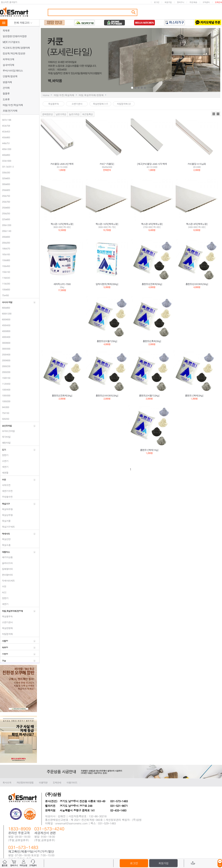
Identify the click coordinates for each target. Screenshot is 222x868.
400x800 (5, 155)
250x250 (5, 213)
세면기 (4, 467)
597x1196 (6, 120)
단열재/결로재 (10, 76)
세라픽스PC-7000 (62, 284)
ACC (3, 592)
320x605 (5, 178)
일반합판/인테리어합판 (15, 36)
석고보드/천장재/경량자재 (16, 48)
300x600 (5, 184)
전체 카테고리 (23, 23)
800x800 (5, 308)
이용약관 (43, 782)
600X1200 (6, 313)
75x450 (4, 295)
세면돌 (4, 473)
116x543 (5, 278)
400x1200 (6, 149)
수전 (3, 586)
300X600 (5, 343)
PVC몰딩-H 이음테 (197, 164)
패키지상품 (6, 557)
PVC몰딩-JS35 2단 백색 (62, 164)
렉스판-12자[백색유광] (62, 224)
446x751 (5, 143)
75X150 (5, 413)
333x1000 (6, 161)
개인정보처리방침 (25, 782)
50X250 (5, 419)
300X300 (5, 349)
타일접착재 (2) (124, 104)
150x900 (5, 260)
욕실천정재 (6, 628)
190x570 (5, 248)
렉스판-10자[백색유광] (107, 224)
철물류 (6, 93)
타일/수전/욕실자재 (13, 105)
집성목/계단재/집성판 (14, 53)
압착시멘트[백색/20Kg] (107, 284)
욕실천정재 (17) (100, 104)
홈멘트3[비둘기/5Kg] (107, 341)
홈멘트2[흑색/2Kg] (152, 341)
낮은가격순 (61, 114)
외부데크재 (8, 59)
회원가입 (168, 2)
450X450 (5, 325)
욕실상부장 (6, 515)
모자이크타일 (7, 431)
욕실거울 (5, 521)
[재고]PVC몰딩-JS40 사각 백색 (152, 164)
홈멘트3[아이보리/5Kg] (197, 284)
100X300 (5, 395)
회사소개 (7, 782)
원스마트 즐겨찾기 (9, 2)
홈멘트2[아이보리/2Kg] (107, 396)
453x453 (5, 131)
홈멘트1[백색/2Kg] (194, 396)
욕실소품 (5, 545)
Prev (104, 60)
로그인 (156, 2)
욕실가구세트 (7, 527)
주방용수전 (6, 497)
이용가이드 (72, 782)
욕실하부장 (6, 509)
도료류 (6, 99)
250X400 (5, 354)
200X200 (5, 372)
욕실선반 (5, 539)
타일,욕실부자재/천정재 (91, 95)
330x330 (5, 172)
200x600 (5, 237)
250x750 (5, 196)
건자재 (6, 88)
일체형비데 (6, 569)
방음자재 (7, 82)
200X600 (5, 360)
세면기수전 (6, 491)
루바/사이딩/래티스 (13, 71)
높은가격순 (74, 114)
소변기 (4, 461)
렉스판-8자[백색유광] (197, 224)
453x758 (5, 126)
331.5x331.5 (7, 167)
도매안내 (218, 2)
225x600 (5, 219)
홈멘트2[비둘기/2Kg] (149, 396)
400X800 (5, 331)
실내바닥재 (8, 65)
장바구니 (180, 2)
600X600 (5, 319)
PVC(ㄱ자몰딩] (107, 164)
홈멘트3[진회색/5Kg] (152, 284)
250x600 (5, 207)
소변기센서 (6, 622)
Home (46, 95)
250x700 (5, 202)
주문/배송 (193, 2)
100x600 (5, 289)
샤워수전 (5, 485)
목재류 (6, 30)
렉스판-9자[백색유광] (152, 224)
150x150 (5, 272)
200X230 (5, 366)
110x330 (5, 284)
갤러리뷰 (218, 114)
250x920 (5, 190)
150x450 (5, 266)
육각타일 (5, 437)
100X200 (5, 401)
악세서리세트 (7, 581)
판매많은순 (48, 114)
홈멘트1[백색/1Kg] (149, 450)
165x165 (5, 254)
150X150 (5, 378)
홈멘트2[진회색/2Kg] (62, 396)
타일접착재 (6, 634)
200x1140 (6, 231)
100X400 (5, 390)
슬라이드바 (6, 563)
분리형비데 (6, 575)
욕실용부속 (6, 616)
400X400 (5, 337)
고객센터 (206, 2)
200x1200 (6, 225)
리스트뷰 (214, 114)
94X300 (5, 407)
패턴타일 (5, 443)
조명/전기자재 (10, 111)
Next (174, 60)
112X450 (5, 384)
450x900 (5, 137)
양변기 (4, 455)
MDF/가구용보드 (11, 42)
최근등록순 (88, 114)
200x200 (5, 243)
